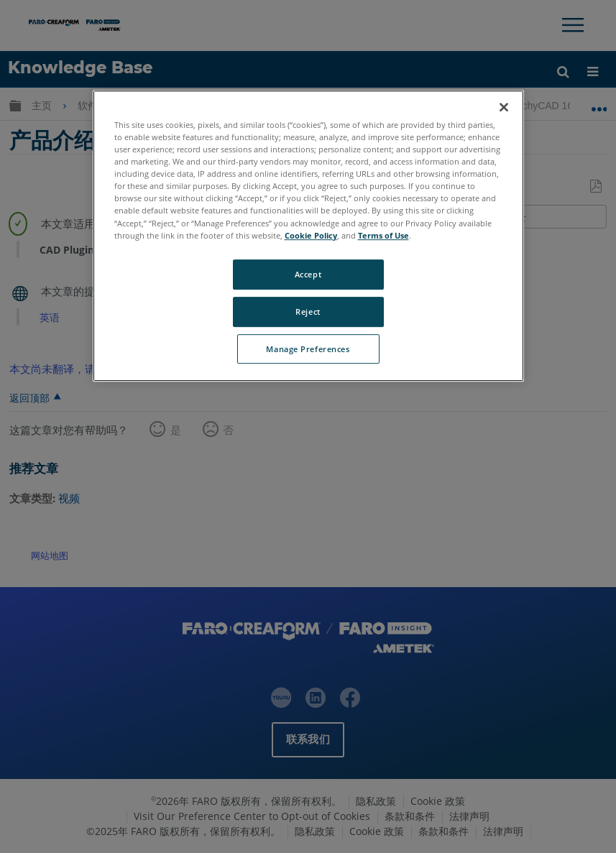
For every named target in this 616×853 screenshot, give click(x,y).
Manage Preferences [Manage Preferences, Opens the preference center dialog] (308, 349)
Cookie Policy (311, 235)
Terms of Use (383, 235)
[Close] (504, 107)
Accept (308, 274)
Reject (308, 312)
